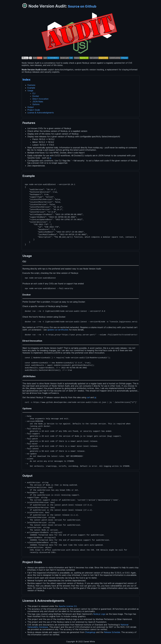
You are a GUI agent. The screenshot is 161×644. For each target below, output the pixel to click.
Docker (36, 96)
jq (50, 158)
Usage (30, 91)
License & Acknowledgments (41, 113)
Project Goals (34, 110)
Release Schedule (112, 632)
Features (31, 85)
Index (26, 80)
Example (31, 88)
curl (88, 397)
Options (36, 104)
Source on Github (82, 6)
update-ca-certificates (58, 330)
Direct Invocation (40, 99)
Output (31, 107)
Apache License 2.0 (68, 606)
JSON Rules (38, 102)
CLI (34, 93)
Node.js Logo (99, 614)
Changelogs (90, 632)
